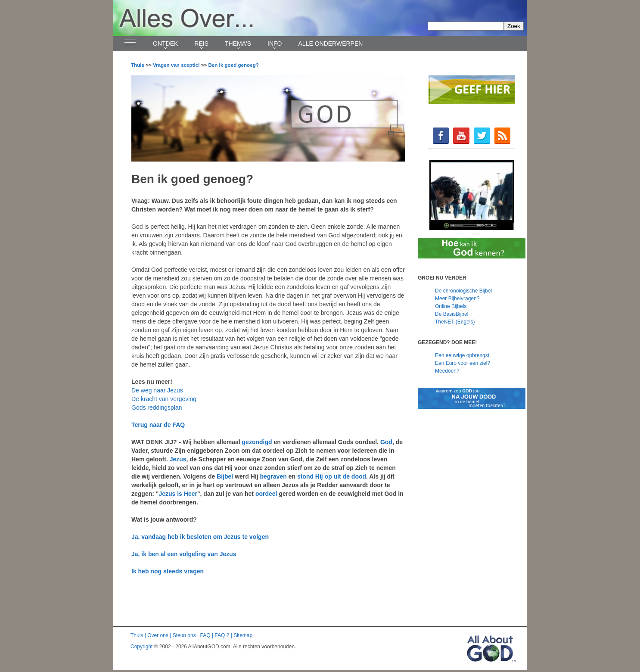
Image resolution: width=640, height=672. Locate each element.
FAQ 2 (222, 635)
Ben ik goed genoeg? (233, 65)
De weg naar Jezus (157, 390)
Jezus (178, 459)
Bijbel (225, 476)
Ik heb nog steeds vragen (168, 571)
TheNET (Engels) (455, 322)
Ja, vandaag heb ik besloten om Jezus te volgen (200, 537)
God (386, 442)
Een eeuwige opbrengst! (463, 355)
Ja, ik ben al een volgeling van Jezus (184, 554)
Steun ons (184, 635)
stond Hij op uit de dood (332, 476)
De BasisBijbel (452, 314)
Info (275, 44)
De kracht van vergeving (164, 399)
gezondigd (257, 442)
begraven (273, 476)
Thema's (238, 44)
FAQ (205, 635)
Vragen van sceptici (176, 65)
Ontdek (165, 44)
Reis (201, 44)
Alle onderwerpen (331, 44)
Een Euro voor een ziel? (463, 363)
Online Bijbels (451, 306)
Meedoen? (447, 371)
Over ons (158, 635)
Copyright (141, 647)
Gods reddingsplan (157, 408)
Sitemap (243, 635)
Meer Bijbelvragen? (457, 299)
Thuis (138, 65)
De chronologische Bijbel (463, 291)
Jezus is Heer (178, 494)
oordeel (266, 494)
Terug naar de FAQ (158, 425)
